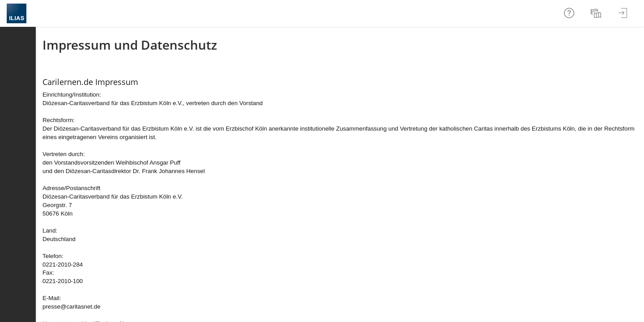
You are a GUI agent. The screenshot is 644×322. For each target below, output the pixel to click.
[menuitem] (597, 13)
